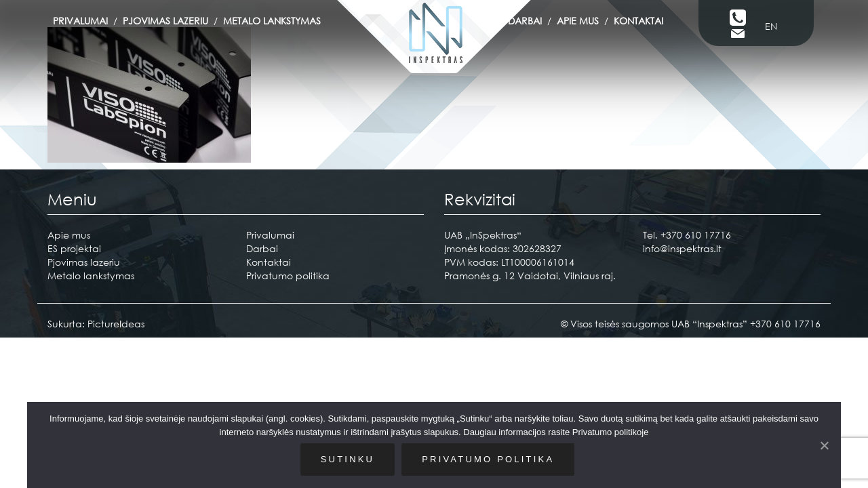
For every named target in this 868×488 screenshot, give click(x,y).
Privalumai (80, 21)
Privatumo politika (288, 276)
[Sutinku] (824, 445)
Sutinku (348, 459)
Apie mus (578, 21)
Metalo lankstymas (272, 21)
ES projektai (74, 248)
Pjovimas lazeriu (165, 21)
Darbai (525, 21)
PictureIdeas (116, 324)
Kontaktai (638, 21)
